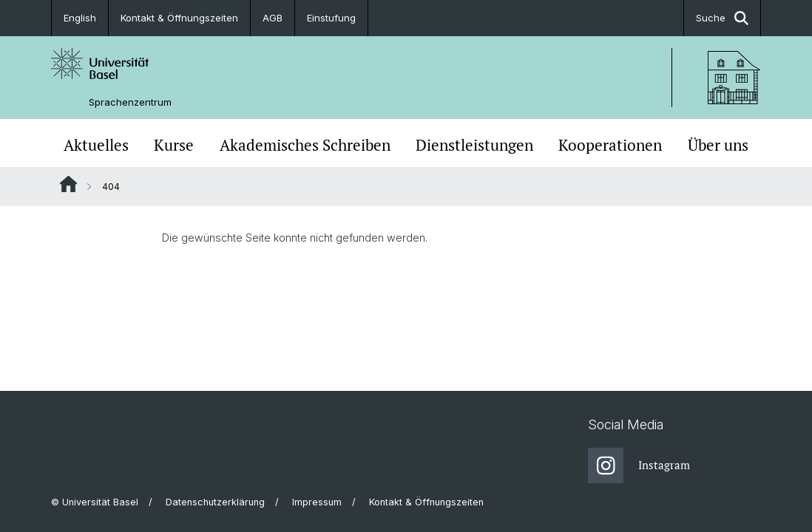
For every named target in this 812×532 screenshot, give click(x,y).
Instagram (639, 465)
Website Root (68, 184)
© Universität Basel (95, 502)
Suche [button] (722, 18)
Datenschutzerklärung (215, 502)
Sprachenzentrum (130, 102)
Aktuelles (96, 145)
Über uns (718, 145)
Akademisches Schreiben (305, 145)
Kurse (174, 145)
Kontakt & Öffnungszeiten (179, 18)
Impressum (317, 502)
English (80, 18)
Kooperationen (610, 145)
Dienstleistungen (474, 145)
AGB (273, 18)
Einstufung (331, 18)
